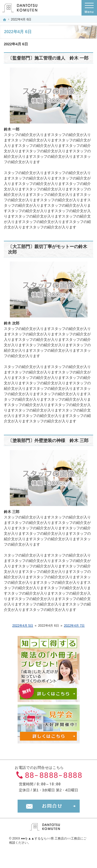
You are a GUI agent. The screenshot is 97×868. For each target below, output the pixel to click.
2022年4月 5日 (23, 626)
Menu (89, 8)
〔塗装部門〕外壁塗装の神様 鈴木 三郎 (48, 441)
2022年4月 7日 (74, 626)
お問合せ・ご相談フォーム (49, 806)
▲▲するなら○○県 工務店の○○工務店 (54, 838)
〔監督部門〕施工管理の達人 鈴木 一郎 (48, 58)
